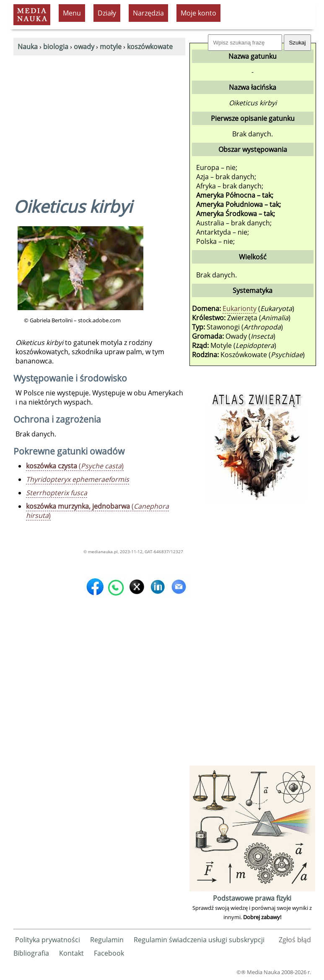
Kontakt (71, 953)
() (75, 466)
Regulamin (107, 940)
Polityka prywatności (48, 940)
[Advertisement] (99, 118)
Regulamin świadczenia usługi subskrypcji (199, 940)
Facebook (109, 953)
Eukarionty (240, 308)
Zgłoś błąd (295, 940)
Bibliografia (31, 953)
